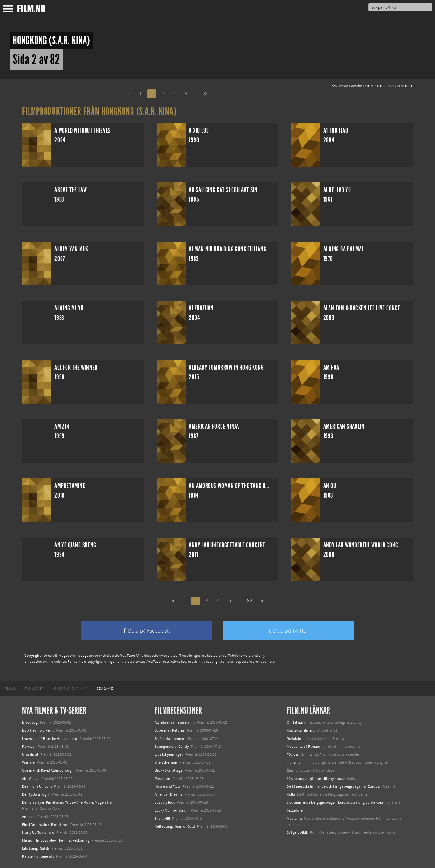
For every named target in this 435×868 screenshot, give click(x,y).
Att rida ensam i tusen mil (175, 722)
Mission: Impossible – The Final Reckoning (56, 840)
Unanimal (30, 754)
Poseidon (162, 779)
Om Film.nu (296, 722)
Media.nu (294, 819)
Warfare (28, 762)
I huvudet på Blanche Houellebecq (50, 739)
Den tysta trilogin (36, 794)
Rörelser (29, 747)
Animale (29, 817)
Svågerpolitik (297, 832)
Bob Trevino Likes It (38, 730)
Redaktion (295, 739)
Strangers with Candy (172, 747)
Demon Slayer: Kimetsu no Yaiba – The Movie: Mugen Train (68, 802)
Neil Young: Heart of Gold (175, 826)
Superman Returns (170, 730)
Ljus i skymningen (169, 754)
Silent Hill (162, 819)
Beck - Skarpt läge (169, 770)
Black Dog (30, 722)
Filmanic (294, 762)
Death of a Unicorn (37, 786)
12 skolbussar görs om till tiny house (316, 779)
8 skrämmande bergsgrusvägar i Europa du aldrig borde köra (335, 802)
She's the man (166, 762)
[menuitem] (10, 689)
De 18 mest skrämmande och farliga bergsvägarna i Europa (333, 786)
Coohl (292, 770)
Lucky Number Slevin (172, 810)
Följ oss (293, 754)
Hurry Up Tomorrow (38, 832)
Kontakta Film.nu (301, 730)
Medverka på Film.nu (304, 747)
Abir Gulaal (31, 779)
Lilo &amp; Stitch (36, 848)
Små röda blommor (170, 739)
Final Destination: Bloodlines (45, 825)
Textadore (295, 810)
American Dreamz (168, 794)
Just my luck (165, 802)
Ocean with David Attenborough (48, 770)
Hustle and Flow (168, 786)
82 (206, 94)
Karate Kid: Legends (38, 856)
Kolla (291, 794)
